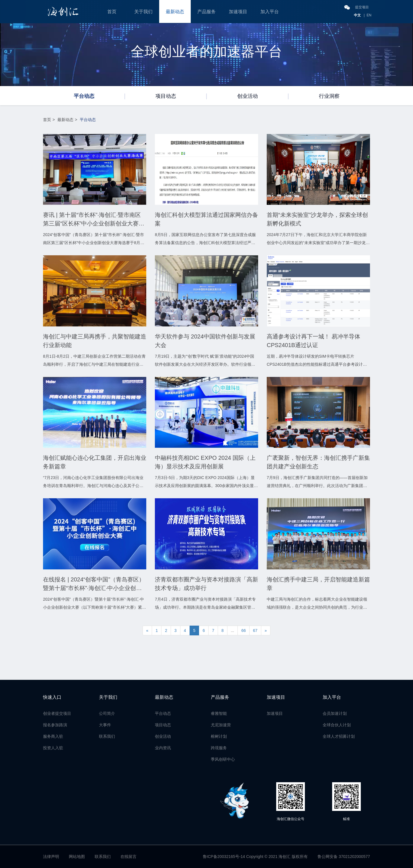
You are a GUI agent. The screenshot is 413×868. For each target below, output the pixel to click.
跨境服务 (219, 748)
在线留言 (128, 857)
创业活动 (248, 96)
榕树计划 (219, 736)
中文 (357, 15)
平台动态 (84, 96)
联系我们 (107, 736)
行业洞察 (329, 96)
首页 (112, 12)
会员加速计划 (335, 713)
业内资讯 (163, 748)
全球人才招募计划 (339, 736)
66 (243, 630)
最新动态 (175, 12)
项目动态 (166, 96)
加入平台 (270, 12)
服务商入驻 (53, 736)
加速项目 (238, 12)
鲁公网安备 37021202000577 (344, 857)
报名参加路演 (55, 725)
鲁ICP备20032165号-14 (224, 857)
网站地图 (77, 857)
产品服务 (206, 12)
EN (369, 15)
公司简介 (107, 713)
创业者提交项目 (57, 713)
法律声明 (51, 857)
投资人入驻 (53, 748)
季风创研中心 (223, 759)
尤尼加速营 (221, 725)
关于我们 (143, 12)
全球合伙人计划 (337, 725)
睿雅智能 (219, 713)
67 (255, 630)
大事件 (105, 725)
